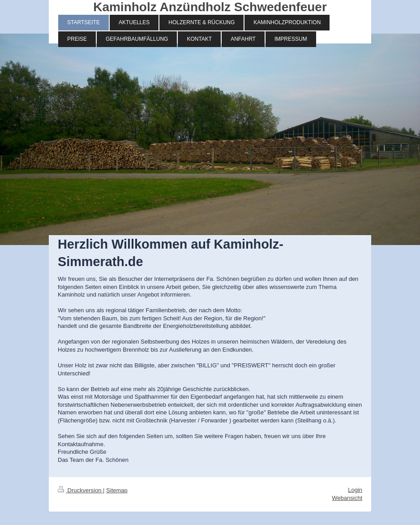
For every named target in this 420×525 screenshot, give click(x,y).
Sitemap (117, 490)
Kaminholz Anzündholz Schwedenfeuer (210, 7)
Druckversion (80, 490)
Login (355, 490)
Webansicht (347, 498)
